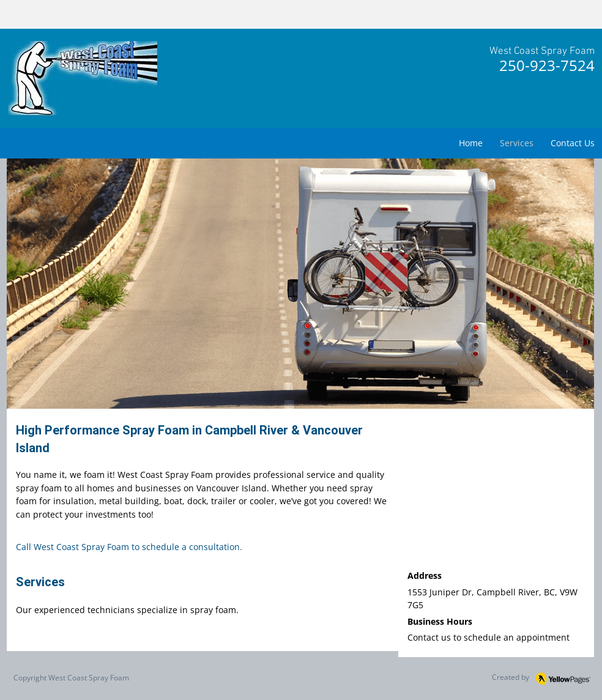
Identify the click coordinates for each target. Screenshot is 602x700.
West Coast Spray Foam (89, 678)
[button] (300, 284)
